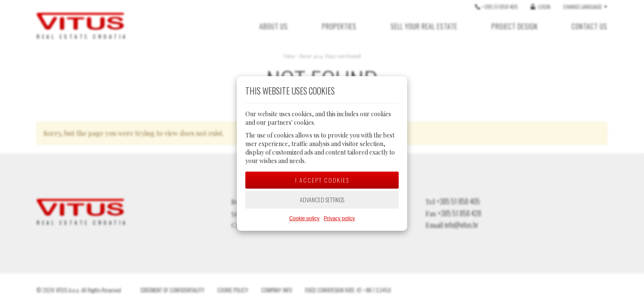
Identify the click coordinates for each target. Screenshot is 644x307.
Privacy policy (339, 218)
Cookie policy (304, 218)
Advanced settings (322, 199)
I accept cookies (322, 180)
